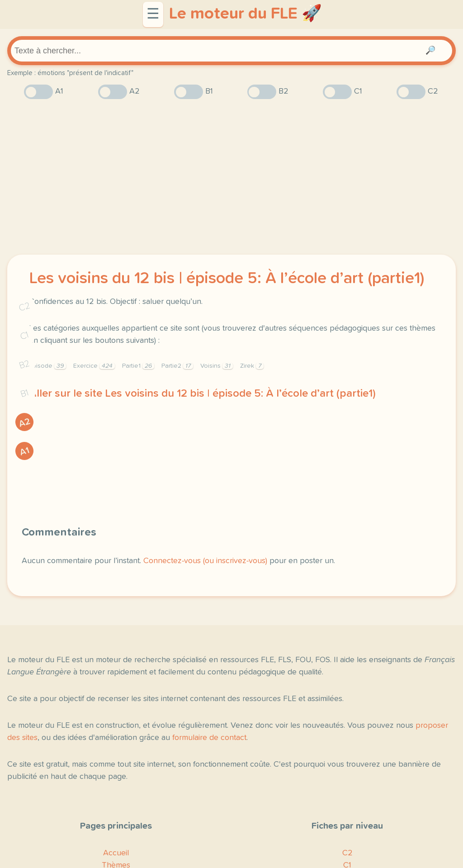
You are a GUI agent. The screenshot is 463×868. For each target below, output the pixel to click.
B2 (25, 365)
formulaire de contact (209, 738)
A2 (24, 423)
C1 (24, 336)
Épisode (47, 366)
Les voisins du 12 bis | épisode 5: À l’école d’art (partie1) (227, 279)
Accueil (116, 853)
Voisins (217, 366)
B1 (25, 394)
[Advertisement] (231, 177)
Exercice (94, 366)
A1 (24, 451)
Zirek (252, 366)
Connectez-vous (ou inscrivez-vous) (205, 561)
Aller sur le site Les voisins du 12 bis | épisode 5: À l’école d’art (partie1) (202, 394)
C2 (24, 307)
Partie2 (177, 366)
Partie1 (138, 366)
